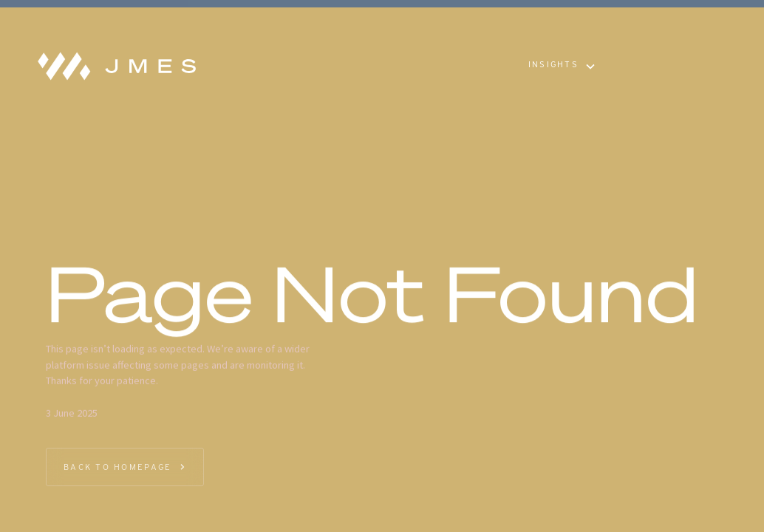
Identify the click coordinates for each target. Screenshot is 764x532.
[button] (561, 66)
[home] (113, 66)
